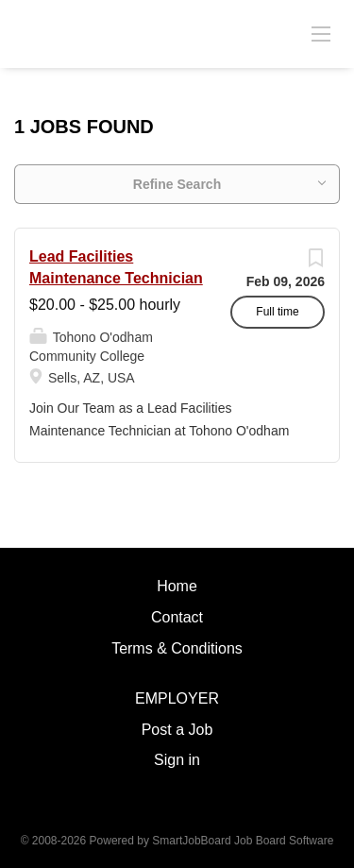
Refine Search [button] (177, 184)
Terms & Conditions (177, 648)
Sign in (177, 760)
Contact (177, 617)
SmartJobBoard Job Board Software (243, 841)
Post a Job (177, 730)
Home (177, 586)
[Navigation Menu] (321, 33)
